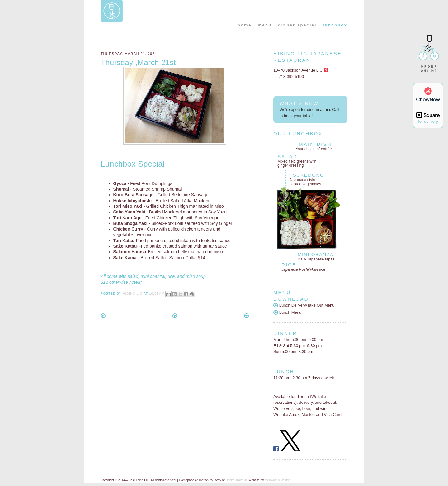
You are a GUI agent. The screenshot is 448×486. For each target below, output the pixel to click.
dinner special (297, 25)
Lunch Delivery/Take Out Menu (304, 305)
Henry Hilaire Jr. (236, 480)
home (245, 25)
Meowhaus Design (277, 480)
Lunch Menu (287, 312)
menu (265, 25)
